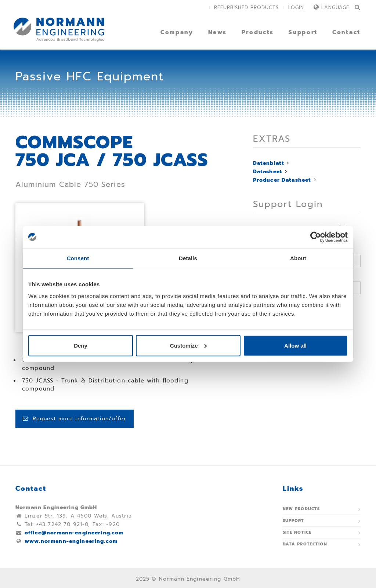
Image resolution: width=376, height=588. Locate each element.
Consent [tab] (78, 258)
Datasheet (268, 172)
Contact (346, 32)
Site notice (297, 532)
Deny (81, 345)
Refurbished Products (246, 8)
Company (177, 32)
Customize (188, 345)
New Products (301, 509)
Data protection (305, 544)
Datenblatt (269, 163)
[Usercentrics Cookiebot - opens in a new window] (316, 237)
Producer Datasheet (282, 180)
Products (258, 32)
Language (335, 8)
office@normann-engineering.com (74, 533)
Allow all (295, 345)
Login (296, 8)
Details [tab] (188, 258)
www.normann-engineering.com (71, 541)
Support (303, 32)
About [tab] (298, 258)
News (218, 32)
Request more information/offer (75, 419)
